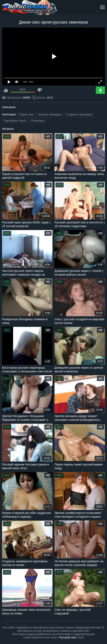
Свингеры (38, 121)
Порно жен (26, 114)
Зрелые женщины (50, 114)
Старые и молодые (79, 114)
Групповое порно (15, 121)
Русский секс (68, 637)
